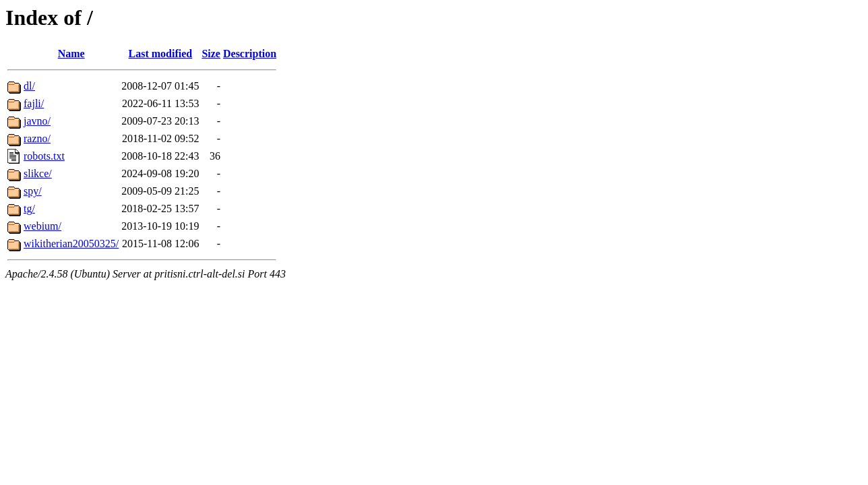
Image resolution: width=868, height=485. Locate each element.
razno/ (37, 138)
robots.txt (44, 156)
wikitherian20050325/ (71, 244)
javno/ (37, 121)
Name (71, 54)
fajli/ (34, 103)
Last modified (161, 54)
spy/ (33, 191)
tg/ (29, 208)
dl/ (29, 86)
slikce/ (38, 173)
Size (211, 54)
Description (250, 54)
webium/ (42, 226)
